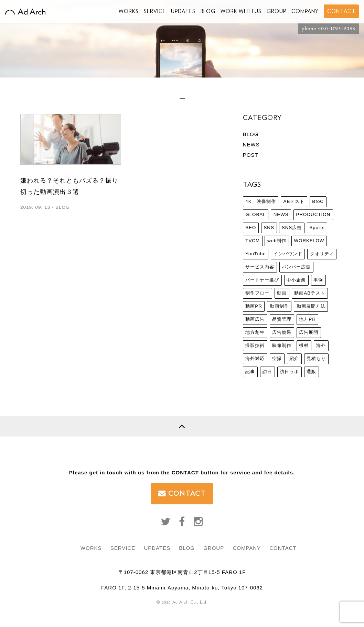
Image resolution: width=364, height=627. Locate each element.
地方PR (307, 319)
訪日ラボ (289, 372)
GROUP (276, 11)
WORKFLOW (309, 241)
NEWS (251, 145)
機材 (304, 345)
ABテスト (294, 201)
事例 (318, 280)
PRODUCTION (313, 214)
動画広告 (255, 319)
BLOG (208, 11)
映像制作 (282, 345)
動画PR (254, 306)
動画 (282, 293)
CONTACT (182, 493)
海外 (321, 345)
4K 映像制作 (260, 201)
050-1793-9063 (337, 29)
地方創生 (255, 332)
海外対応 (255, 358)
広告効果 (282, 332)
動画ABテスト (310, 293)
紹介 (294, 358)
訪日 (267, 372)
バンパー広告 (296, 267)
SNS (269, 228)
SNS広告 (292, 228)
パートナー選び (262, 280)
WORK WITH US (241, 11)
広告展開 (309, 332)
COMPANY (305, 11)
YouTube (255, 254)
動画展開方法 (311, 306)
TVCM (253, 241)
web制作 (277, 241)
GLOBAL (255, 214)
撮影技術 (255, 345)
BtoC (318, 201)
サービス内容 (260, 267)
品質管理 (282, 319)
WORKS (129, 11)
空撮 (277, 358)
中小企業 (296, 280)
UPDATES (183, 11)
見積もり (316, 358)
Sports (317, 228)
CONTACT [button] (341, 11)
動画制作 (279, 306)
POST (251, 155)
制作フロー (257, 293)
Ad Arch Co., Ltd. (190, 602)
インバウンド (288, 254)
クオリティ (322, 254)
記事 (250, 372)
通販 (311, 372)
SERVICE (155, 11)
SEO (251, 228)
